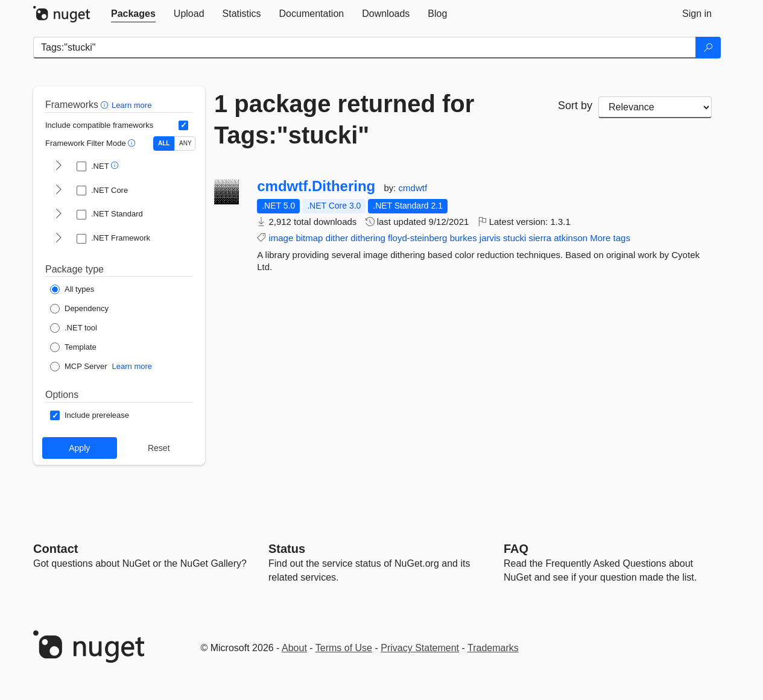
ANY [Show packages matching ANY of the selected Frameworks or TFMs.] (185, 143)
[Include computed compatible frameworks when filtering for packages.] (183, 125)
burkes (464, 238)
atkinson (571, 238)
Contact (55, 549)
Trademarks (493, 648)
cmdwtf (413, 188)
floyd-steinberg (417, 238)
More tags (610, 238)
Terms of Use (344, 648)
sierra (540, 238)
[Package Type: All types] (72, 289)
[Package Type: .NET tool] (74, 328)
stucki (514, 238)
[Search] (708, 48)
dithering (368, 238)
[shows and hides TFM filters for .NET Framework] (59, 239)
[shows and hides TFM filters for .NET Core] (59, 191)
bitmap (309, 238)
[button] (106, 105)
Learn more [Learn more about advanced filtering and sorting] (131, 105)
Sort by (575, 106)
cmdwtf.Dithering (316, 186)
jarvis (490, 238)
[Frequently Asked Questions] (516, 549)
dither (337, 238)
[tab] (133, 14)
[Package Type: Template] (73, 347)
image (281, 238)
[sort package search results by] (655, 107)
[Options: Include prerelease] (90, 415)
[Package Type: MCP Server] (79, 367)
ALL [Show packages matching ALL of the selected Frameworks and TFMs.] (164, 143)
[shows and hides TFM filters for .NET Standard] (59, 215)
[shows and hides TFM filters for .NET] (59, 166)
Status (287, 549)
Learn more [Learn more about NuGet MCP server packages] (132, 366)
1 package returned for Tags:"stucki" (344, 119)
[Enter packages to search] (365, 48)
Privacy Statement (420, 648)
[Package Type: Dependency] (79, 309)
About (294, 648)
